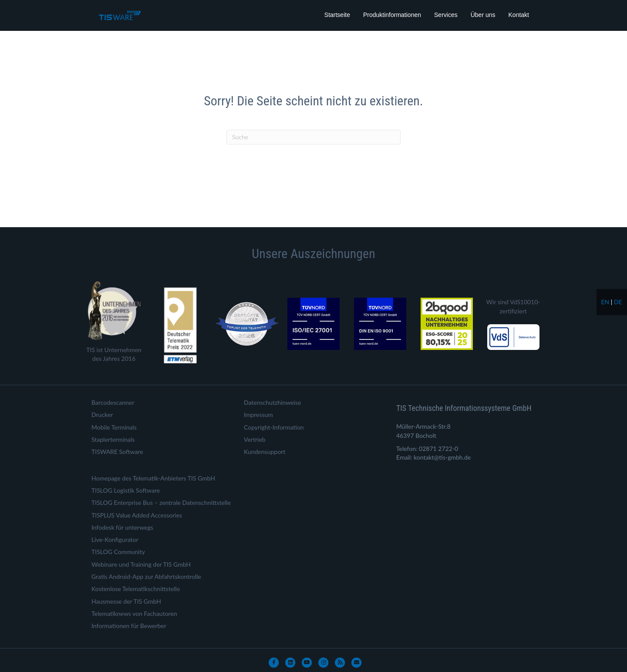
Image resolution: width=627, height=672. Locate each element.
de (618, 302)
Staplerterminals (113, 439)
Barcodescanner (113, 402)
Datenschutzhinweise (272, 402)
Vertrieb (255, 439)
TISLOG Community (118, 552)
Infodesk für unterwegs (122, 527)
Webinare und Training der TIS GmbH (141, 564)
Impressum (258, 415)
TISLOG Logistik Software (126, 490)
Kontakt (519, 15)
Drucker (102, 415)
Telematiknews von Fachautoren (134, 613)
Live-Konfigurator (115, 539)
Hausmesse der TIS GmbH (126, 601)
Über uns (483, 15)
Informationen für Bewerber (129, 626)
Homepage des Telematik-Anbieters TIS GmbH (153, 478)
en (605, 302)
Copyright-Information (274, 427)
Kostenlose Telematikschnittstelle (136, 589)
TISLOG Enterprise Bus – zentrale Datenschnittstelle (161, 502)
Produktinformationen (392, 15)
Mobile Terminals (114, 427)
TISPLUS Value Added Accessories (137, 515)
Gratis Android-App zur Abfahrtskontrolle (146, 576)
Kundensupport (265, 452)
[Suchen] (313, 137)
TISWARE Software (117, 452)
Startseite (337, 15)
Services (446, 15)
